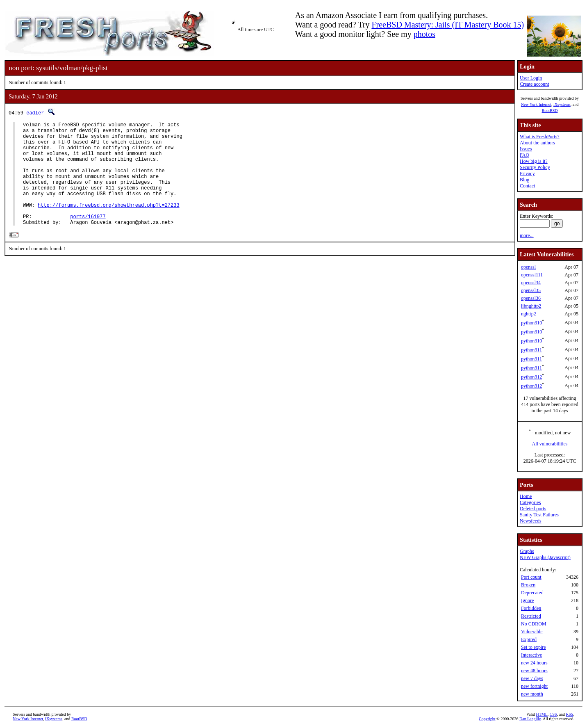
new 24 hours (534, 663)
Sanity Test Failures (539, 515)
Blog (524, 180)
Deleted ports (533, 509)
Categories (530, 502)
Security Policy (535, 167)
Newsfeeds (531, 521)
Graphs (527, 551)
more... (527, 235)
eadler (35, 113)
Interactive (531, 655)
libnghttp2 (531, 306)
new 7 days (532, 678)
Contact (527, 186)
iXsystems (562, 104)
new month (532, 694)
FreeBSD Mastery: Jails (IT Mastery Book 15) (448, 25)
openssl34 (531, 283)
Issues (526, 149)
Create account (535, 84)
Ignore (527, 600)
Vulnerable (532, 632)
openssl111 (532, 275)
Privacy (527, 173)
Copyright (487, 719)
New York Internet (536, 104)
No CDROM (534, 624)
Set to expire (534, 647)
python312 (531, 377)
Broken (528, 585)
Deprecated (532, 593)
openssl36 (531, 298)
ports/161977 (88, 237)
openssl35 (531, 290)
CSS (553, 714)
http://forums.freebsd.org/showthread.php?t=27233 (109, 223)
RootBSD (550, 111)
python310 (531, 323)
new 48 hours (534, 671)
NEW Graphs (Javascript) (545, 557)
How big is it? (534, 161)
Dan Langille (530, 719)
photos (424, 34)
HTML (542, 714)
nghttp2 (529, 314)
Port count (531, 577)
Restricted (531, 616)
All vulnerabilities (550, 444)
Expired (529, 639)
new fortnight (534, 686)
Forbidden (531, 608)
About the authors (537, 143)
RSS (570, 714)
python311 (531, 350)
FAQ (524, 155)
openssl (528, 267)
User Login (531, 78)
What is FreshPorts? (540, 137)
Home (526, 496)
